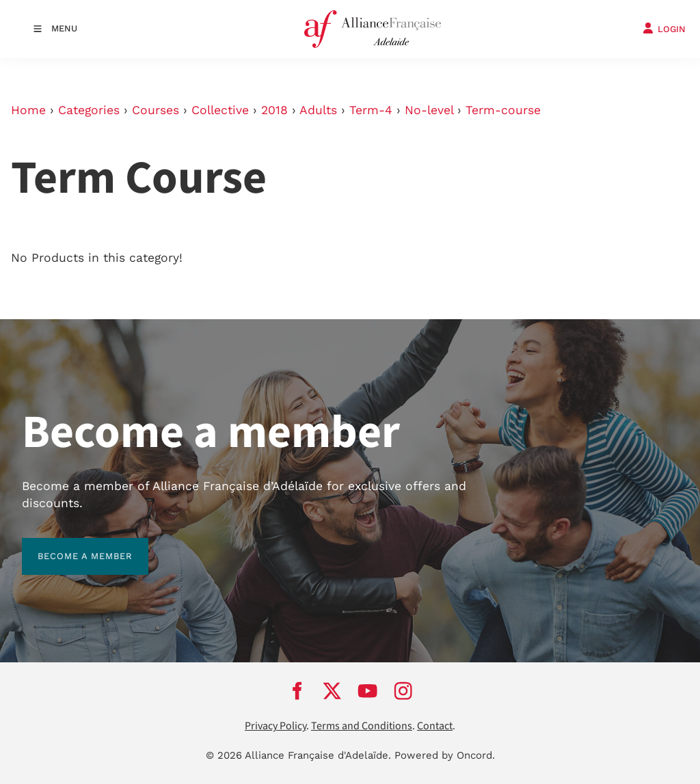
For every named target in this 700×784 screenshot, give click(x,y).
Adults (318, 110)
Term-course (503, 110)
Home (28, 110)
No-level (429, 110)
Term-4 (371, 110)
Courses (156, 110)
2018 (274, 110)
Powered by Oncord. (445, 755)
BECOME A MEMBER (69, 546)
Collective (220, 110)
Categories (89, 110)
